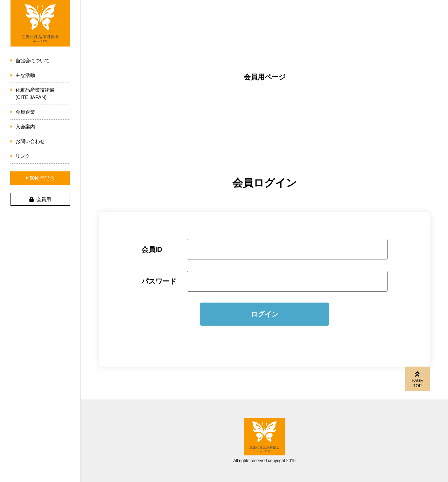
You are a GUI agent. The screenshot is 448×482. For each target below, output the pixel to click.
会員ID (152, 249)
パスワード (159, 281)
